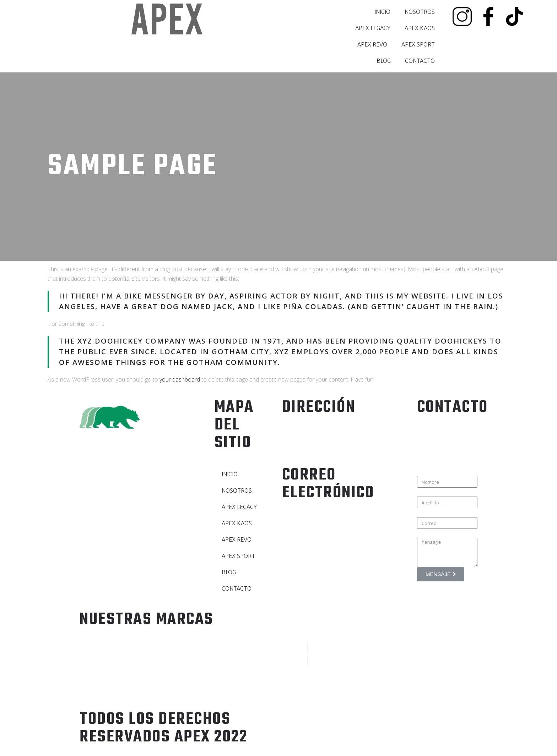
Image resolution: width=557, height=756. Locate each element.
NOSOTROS (420, 12)
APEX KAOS (420, 28)
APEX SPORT (418, 44)
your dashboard (180, 379)
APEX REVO (372, 44)
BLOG (384, 61)
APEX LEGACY (373, 28)
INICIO (382, 12)
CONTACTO (420, 61)
